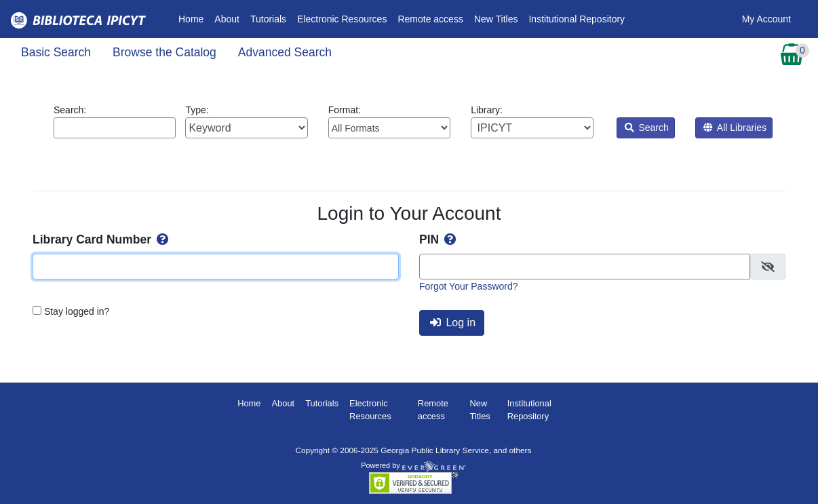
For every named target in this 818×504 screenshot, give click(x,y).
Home (194, 18)
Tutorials (268, 19)
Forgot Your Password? (469, 286)
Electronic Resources (342, 19)
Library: (532, 121)
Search (647, 128)
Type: (246, 121)
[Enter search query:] (115, 128)
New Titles (496, 19)
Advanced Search (285, 52)
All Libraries (735, 128)
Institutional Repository (577, 19)
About (227, 19)
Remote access (430, 19)
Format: (389, 121)
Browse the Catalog (164, 52)
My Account (766, 19)
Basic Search (56, 52)
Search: (115, 121)
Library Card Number (102, 239)
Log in (453, 323)
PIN (439, 239)
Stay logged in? (77, 311)
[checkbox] (768, 267)
